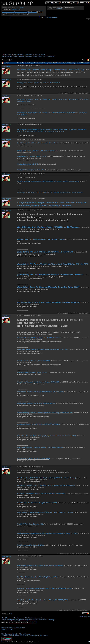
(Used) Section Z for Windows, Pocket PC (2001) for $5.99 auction (48, 227)
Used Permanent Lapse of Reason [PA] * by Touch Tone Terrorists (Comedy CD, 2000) (47, 534)
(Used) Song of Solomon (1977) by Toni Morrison (40, 239)
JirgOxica (59, 9)
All (11, 60)
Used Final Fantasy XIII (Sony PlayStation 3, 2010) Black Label (39, 338)
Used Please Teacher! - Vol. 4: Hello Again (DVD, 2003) (36, 403)
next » (88, 616)
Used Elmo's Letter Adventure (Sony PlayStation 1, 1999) (37, 503)
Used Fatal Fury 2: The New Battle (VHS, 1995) (33, 459)
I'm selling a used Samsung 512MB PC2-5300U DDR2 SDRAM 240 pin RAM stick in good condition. (50, 193)
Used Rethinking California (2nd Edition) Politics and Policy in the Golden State (45, 413)
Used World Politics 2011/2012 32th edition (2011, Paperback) (39, 424)
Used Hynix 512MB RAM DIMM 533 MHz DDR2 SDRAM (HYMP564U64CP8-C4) (44, 588)
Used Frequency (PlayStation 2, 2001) (30, 545)
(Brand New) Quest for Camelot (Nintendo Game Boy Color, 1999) (48, 287)
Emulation (31, 636)
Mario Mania (25, 636)
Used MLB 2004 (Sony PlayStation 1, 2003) (32, 372)
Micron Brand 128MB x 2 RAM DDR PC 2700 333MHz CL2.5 (37, 151)
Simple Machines (20, 628)
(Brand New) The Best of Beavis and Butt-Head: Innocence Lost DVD (50, 275)
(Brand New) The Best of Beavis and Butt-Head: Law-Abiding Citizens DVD (53, 264)
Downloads (11, 636)
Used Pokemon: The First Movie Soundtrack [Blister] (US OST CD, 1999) (43, 600)
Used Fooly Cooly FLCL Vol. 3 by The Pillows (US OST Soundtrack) (41, 493)
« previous (82, 616)
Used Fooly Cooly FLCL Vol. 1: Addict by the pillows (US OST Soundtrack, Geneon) (47, 478)
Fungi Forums (25, 634)
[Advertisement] (46, 37)
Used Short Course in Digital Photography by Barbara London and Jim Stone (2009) (47, 436)
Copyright (4, 642)
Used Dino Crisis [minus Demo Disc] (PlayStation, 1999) (37, 577)
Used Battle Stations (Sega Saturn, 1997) (31, 170)
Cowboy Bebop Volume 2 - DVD (28, 164)
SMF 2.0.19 (5, 628)
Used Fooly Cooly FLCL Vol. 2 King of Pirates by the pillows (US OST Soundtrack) (46, 486)
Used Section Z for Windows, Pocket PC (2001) (34, 361)
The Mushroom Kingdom (10, 634)
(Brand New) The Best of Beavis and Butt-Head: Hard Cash (45, 252)
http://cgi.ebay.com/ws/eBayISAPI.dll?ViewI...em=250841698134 (39, 83)
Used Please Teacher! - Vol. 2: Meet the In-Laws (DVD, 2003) (38, 382)
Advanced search (52, 17)
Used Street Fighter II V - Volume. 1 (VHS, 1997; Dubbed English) (40, 447)
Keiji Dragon (6, 66)
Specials (37, 636)
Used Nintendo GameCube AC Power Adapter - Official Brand (38, 143)
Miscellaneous (44, 636)
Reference (18, 636)
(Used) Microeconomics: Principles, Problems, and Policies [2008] (49, 302)
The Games (5, 636)
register (22, 8)
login (17, 8)
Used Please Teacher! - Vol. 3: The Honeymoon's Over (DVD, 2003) (41, 392)
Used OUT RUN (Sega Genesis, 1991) (30, 524)
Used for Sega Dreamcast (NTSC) (51, 70)
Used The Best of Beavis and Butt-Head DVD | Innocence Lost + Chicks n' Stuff (45, 512)
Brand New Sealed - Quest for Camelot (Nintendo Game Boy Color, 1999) (43, 349)
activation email (16, 9)
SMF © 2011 (12, 628)
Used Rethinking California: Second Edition (31, 156)
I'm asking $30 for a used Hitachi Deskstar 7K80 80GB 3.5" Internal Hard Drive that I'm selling (48, 181)
